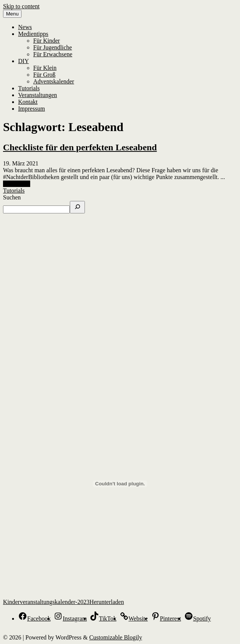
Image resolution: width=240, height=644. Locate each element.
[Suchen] (77, 207)
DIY (23, 61)
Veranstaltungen (38, 95)
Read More (17, 184)
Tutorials (29, 88)
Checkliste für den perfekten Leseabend (80, 147)
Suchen (12, 197)
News (25, 27)
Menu (12, 14)
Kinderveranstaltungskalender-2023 (46, 602)
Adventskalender (54, 81)
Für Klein (45, 68)
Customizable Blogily (115, 637)
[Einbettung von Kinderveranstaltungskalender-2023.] (120, 484)
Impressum (32, 109)
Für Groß (44, 75)
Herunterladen (107, 602)
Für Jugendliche (53, 47)
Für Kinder (47, 41)
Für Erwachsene (53, 54)
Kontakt (28, 102)
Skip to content (21, 6)
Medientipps (33, 34)
